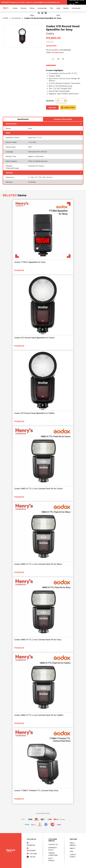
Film (52, 8)
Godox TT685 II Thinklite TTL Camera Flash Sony (36, 791)
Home (15, 8)
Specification (23, 119)
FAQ (71, 851)
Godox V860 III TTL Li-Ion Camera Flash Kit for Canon (39, 489)
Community (76, 8)
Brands (66, 8)
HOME (5, 18)
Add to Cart (68, 107)
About (73, 848)
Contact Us (53, 845)
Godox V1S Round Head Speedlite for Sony (43, 18)
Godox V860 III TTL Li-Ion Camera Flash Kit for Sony (38, 640)
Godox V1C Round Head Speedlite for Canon (34, 338)
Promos (24, 8)
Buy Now (52, 108)
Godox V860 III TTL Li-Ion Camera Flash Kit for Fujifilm (39, 715)
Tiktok (31, 857)
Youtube (32, 854)
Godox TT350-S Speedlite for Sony (30, 262)
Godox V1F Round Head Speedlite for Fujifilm (35, 413)
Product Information (63, 119)
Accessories (42, 8)
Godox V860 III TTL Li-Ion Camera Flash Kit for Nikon (38, 564)
